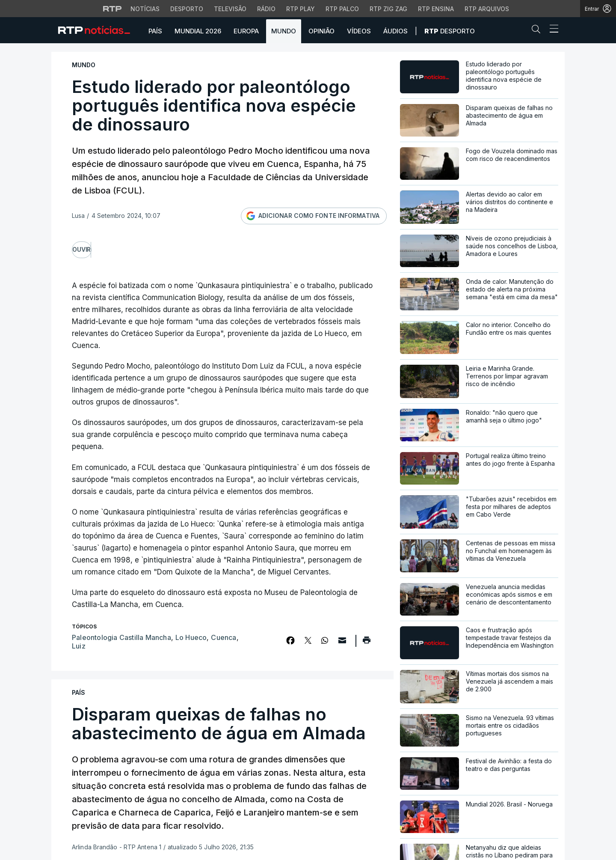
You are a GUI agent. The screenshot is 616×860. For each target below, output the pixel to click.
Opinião (321, 31)
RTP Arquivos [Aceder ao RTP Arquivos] (487, 9)
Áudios (395, 31)
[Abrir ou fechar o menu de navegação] (551, 30)
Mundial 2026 (198, 31)
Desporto (450, 31)
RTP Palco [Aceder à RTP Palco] (342, 9)
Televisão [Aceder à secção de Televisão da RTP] (230, 9)
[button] (538, 31)
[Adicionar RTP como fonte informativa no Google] (314, 216)
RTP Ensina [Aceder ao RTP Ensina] (436, 9)
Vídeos (359, 31)
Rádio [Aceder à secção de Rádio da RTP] (266, 9)
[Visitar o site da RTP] (113, 9)
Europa (246, 31)
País (155, 31)
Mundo (284, 31)
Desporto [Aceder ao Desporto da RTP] (187, 9)
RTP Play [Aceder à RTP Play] (301, 9)
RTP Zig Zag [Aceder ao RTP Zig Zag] (388, 9)
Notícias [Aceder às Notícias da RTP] (145, 9)
